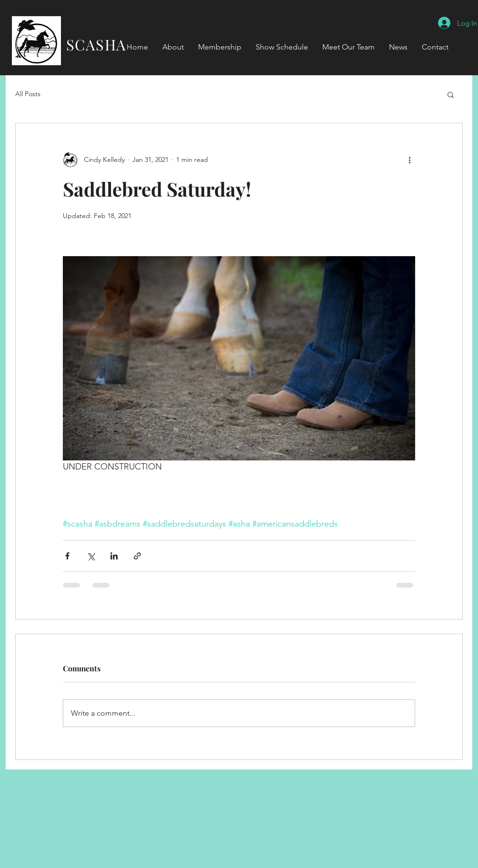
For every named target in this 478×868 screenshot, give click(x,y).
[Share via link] (137, 556)
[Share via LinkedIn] (114, 556)
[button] (451, 94)
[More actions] (409, 160)
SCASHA (90, 44)
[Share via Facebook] (67, 556)
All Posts (28, 94)
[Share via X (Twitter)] (91, 556)
